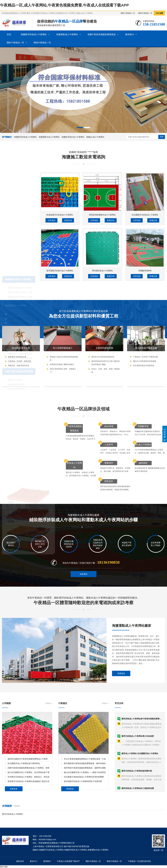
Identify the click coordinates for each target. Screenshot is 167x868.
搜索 (162, 137)
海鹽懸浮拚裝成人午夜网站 (34, 34)
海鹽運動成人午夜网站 (67, 34)
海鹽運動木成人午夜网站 (49, 137)
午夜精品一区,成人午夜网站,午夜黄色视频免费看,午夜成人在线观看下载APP (64, 5)
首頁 (9, 34)
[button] (80, 128)
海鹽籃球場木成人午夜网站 (73, 137)
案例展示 (130, 34)
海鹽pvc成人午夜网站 (95, 137)
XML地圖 (159, 13)
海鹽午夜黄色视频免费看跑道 (102, 34)
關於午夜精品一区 (128, 13)
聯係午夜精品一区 (145, 13)
